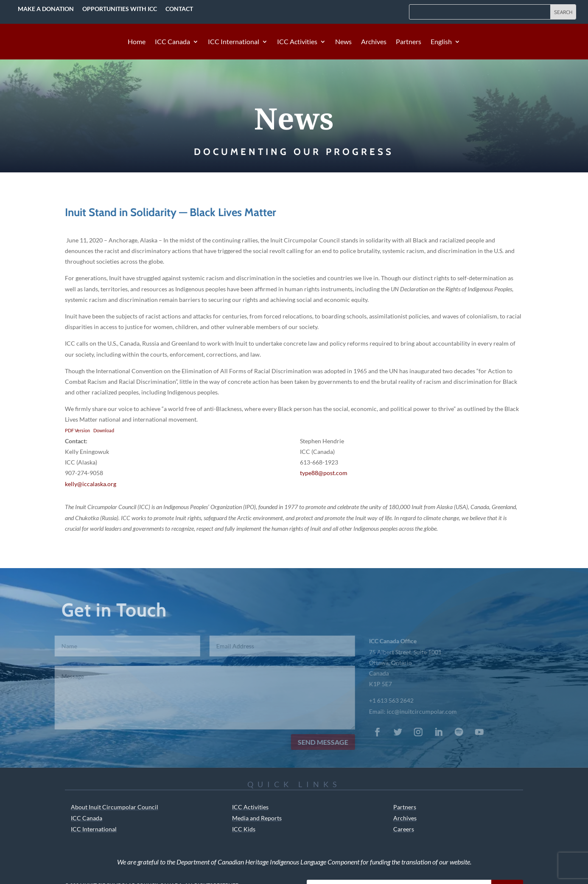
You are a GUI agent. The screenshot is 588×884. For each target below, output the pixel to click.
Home (137, 42)
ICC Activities (297, 42)
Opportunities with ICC (120, 9)
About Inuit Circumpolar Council (115, 807)
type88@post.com (324, 473)
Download (104, 430)
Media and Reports (257, 818)
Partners (409, 42)
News (343, 42)
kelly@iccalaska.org (91, 484)
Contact (179, 9)
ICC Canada (172, 42)
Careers (404, 829)
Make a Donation (46, 9)
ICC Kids (244, 829)
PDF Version (77, 430)
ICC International (234, 42)
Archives (374, 42)
